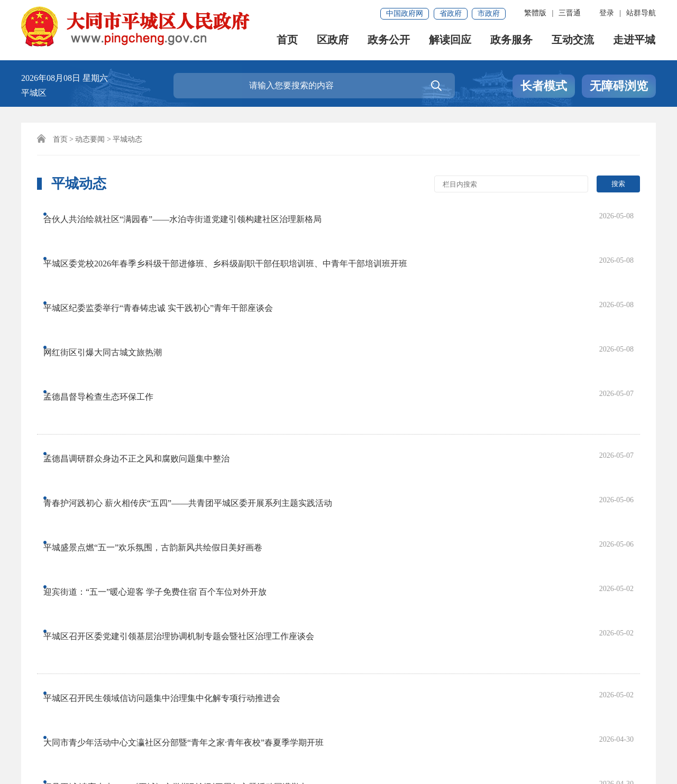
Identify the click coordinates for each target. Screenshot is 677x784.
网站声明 (43, 709)
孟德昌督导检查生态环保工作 (108, 299)
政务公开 (389, 43)
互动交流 (573, 43)
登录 (607, 13)
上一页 (162, 596)
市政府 (489, 13)
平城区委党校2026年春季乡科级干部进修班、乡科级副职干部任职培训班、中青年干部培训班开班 (235, 236)
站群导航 (641, 13)
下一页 (367, 596)
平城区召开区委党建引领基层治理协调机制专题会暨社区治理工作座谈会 (189, 422)
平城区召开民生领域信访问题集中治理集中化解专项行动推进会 (172, 461)
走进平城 (635, 43)
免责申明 (144, 709)
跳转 (548, 596)
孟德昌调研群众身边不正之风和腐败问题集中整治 (147, 338)
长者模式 (544, 86)
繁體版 (535, 13)
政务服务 (512, 43)
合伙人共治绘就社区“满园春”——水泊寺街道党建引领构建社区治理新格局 (193, 214)
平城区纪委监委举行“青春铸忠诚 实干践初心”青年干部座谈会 (168, 257)
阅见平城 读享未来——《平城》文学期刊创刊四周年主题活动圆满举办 (186, 503)
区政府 (333, 43)
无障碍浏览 (619, 86)
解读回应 (451, 43)
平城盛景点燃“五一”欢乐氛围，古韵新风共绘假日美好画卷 (163, 380)
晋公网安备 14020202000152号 (274, 745)
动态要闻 (90, 139)
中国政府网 (405, 13)
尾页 (404, 596)
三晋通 (570, 13)
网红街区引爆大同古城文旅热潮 (113, 278)
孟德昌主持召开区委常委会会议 (113, 524)
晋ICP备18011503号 (62, 745)
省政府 (451, 13)
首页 (288, 43)
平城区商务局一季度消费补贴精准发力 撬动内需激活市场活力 (169, 545)
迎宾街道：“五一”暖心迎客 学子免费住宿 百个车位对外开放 (165, 401)
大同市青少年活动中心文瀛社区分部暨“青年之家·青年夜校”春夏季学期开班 (194, 482)
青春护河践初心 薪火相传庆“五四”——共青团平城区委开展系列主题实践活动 (198, 359)
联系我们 (94, 709)
